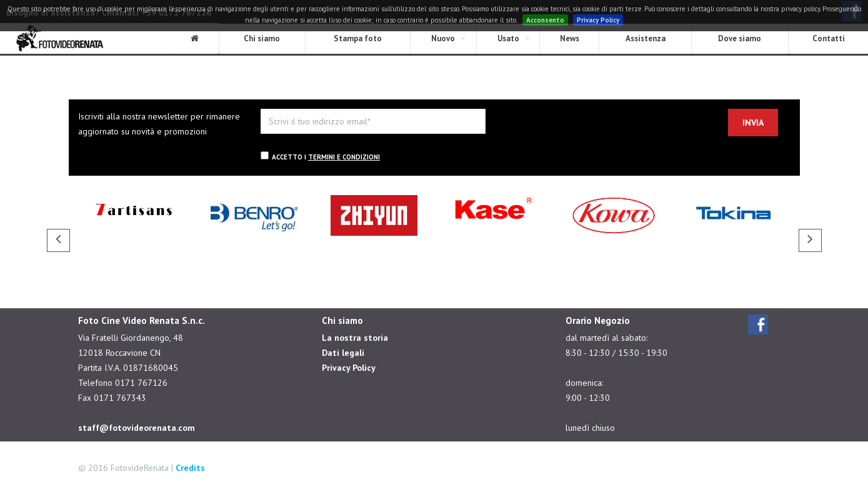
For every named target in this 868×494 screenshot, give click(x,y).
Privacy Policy (598, 20)
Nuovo (443, 38)
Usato (508, 38)
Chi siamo (262, 38)
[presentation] (599, 133)
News (570, 38)
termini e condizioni (344, 157)
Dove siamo (740, 38)
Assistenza (646, 38)
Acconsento (545, 20)
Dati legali (343, 353)
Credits (190, 468)
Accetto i (320, 156)
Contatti (829, 38)
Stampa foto (358, 38)
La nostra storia (355, 338)
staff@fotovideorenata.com (137, 428)
